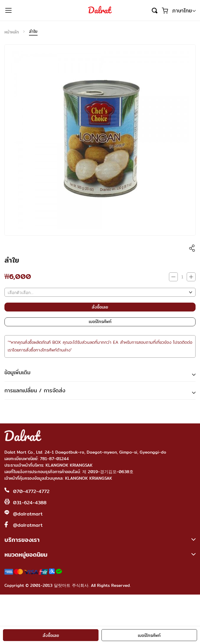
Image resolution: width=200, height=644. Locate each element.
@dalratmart (28, 514)
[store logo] (100, 10)
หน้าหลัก (12, 32)
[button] (184, 11)
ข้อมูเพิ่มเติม (17, 372)
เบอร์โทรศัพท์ (149, 635)
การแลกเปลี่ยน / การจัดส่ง (35, 390)
